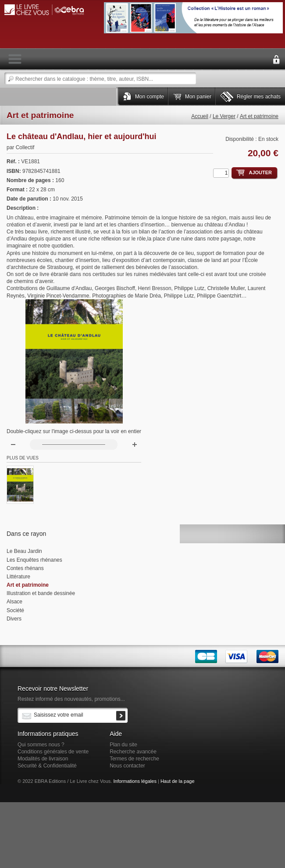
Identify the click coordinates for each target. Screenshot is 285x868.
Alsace (14, 602)
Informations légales (135, 781)
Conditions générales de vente (53, 752)
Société (15, 610)
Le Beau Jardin (24, 551)
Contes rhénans (25, 568)
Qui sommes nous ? (41, 745)
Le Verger (224, 116)
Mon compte (150, 97)
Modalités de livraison (43, 759)
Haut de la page (178, 781)
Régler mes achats (259, 97)
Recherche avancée (133, 752)
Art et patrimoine (259, 116)
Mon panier (198, 97)
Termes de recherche (134, 759)
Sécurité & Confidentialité (47, 766)
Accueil (200, 116)
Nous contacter (127, 766)
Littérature (18, 577)
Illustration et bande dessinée (41, 593)
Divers (14, 619)
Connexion (276, 60)
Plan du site (123, 745)
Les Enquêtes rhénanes (34, 560)
